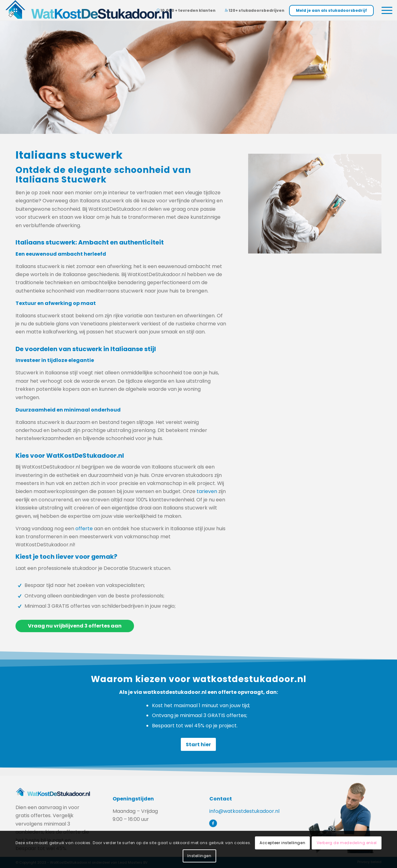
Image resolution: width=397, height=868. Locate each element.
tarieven (207, 491)
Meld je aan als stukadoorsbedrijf (331, 10)
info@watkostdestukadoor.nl (244, 811)
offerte (84, 529)
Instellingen (199, 856)
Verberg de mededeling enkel (347, 843)
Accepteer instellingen (282, 843)
